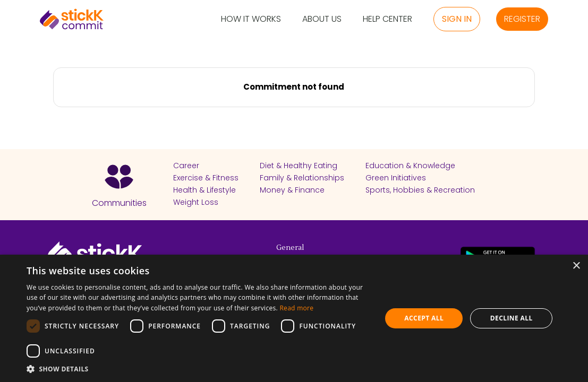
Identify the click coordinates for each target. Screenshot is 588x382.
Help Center (387, 19)
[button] (199, 369)
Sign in (457, 19)
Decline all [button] (512, 318)
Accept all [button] (424, 318)
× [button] (576, 266)
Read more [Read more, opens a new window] (296, 308)
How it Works (251, 19)
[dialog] (294, 318)
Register (522, 19)
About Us (322, 19)
